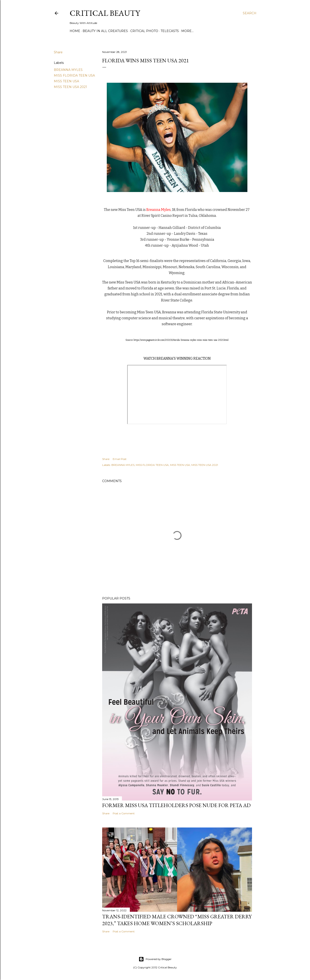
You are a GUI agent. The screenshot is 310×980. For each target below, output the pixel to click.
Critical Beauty (105, 13)
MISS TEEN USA (66, 81)
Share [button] (58, 52)
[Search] (250, 13)
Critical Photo (144, 31)
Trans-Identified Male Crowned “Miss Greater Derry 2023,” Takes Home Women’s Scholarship (177, 920)
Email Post (120, 459)
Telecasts (170, 31)
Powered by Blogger (155, 959)
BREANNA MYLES (68, 70)
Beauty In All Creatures (105, 31)
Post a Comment (124, 813)
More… (187, 31)
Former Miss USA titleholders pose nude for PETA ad (176, 805)
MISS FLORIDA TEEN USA (74, 75)
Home (75, 31)
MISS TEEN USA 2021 (70, 87)
